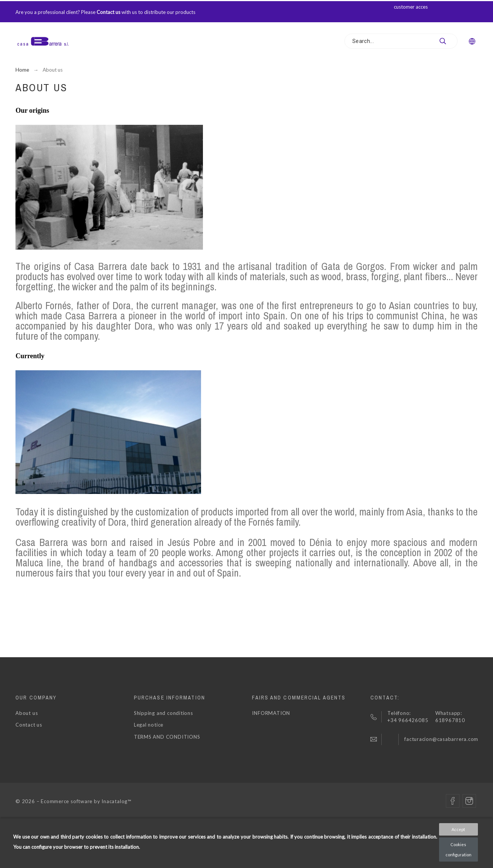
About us (27, 713)
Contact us (108, 12)
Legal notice (149, 725)
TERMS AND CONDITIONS (167, 737)
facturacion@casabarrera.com (441, 739)
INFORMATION (271, 713)
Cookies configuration (458, 850)
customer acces (411, 7)
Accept (458, 829)
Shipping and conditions (164, 713)
